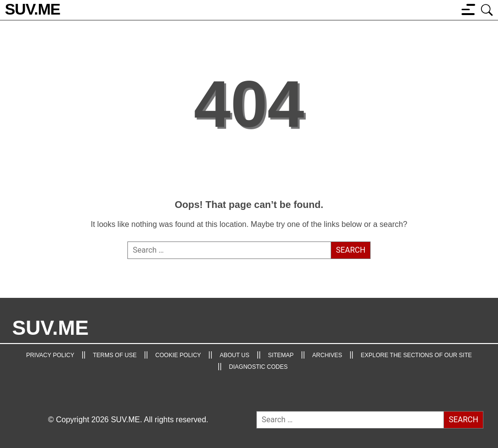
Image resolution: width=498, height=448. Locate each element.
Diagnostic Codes (258, 367)
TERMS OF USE (115, 355)
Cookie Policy (178, 355)
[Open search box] (487, 9)
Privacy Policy (50, 355)
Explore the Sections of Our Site (417, 355)
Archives (327, 355)
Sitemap (281, 355)
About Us (235, 355)
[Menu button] (468, 9)
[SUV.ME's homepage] (33, 10)
